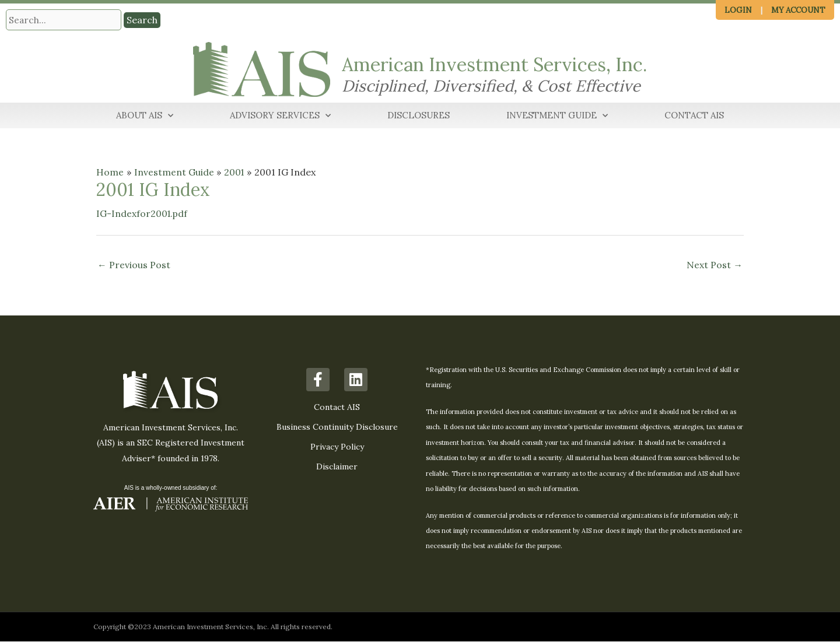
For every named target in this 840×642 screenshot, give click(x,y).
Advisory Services (280, 116)
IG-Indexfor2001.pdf (143, 213)
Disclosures (419, 116)
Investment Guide (557, 116)
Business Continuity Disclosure (337, 427)
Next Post (715, 266)
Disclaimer (337, 467)
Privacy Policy (337, 447)
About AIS (145, 116)
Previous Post (134, 266)
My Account (798, 10)
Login (738, 10)
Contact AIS (694, 116)
